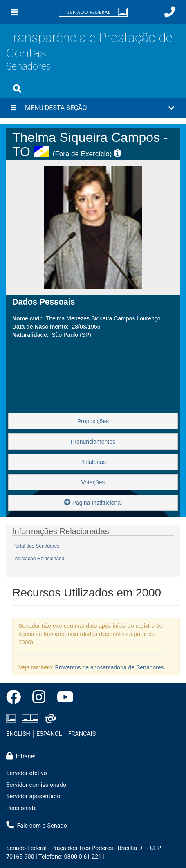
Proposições (93, 421)
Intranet (21, 756)
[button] (93, 108)
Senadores (29, 66)
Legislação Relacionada (38, 559)
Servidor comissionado (36, 785)
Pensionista (21, 808)
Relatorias (93, 462)
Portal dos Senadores (36, 546)
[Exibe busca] (17, 88)
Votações (93, 482)
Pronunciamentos (93, 442)
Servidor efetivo (27, 773)
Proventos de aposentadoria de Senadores (110, 667)
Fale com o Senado (37, 825)
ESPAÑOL (49, 734)
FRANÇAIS (82, 734)
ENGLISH (18, 734)
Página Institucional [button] (93, 502)
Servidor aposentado (33, 796)
